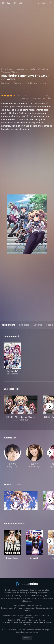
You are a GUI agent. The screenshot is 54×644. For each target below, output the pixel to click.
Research (42, 620)
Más (18, 484)
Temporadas (9, 325)
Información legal (10, 615)
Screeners (33, 620)
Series (12, 69)
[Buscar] (51, 3)
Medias (25, 620)
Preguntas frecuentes (26, 608)
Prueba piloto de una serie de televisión (17, 622)
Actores (38, 325)
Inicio (4, 69)
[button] (12, 458)
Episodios (24, 325)
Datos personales (27, 618)
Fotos (50, 325)
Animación (22, 69)
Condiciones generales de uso (38, 615)
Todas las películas (34, 606)
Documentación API (9, 608)
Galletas (21, 615)
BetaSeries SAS (14, 620)
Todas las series (19, 606)
